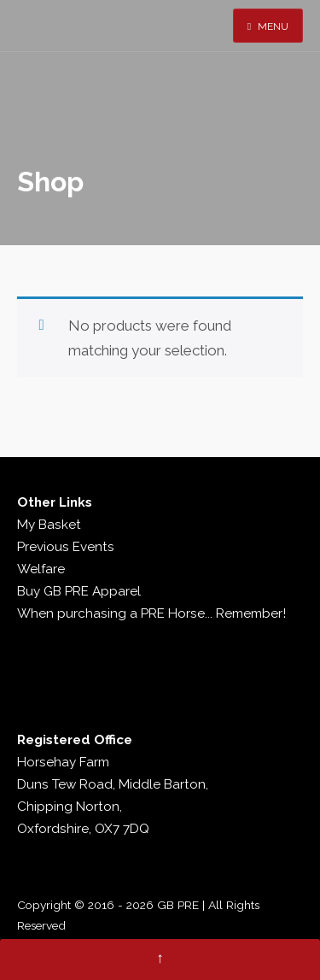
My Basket (49, 525)
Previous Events (66, 547)
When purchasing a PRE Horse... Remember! (151, 613)
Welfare (41, 569)
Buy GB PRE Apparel (79, 591)
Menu (268, 26)
